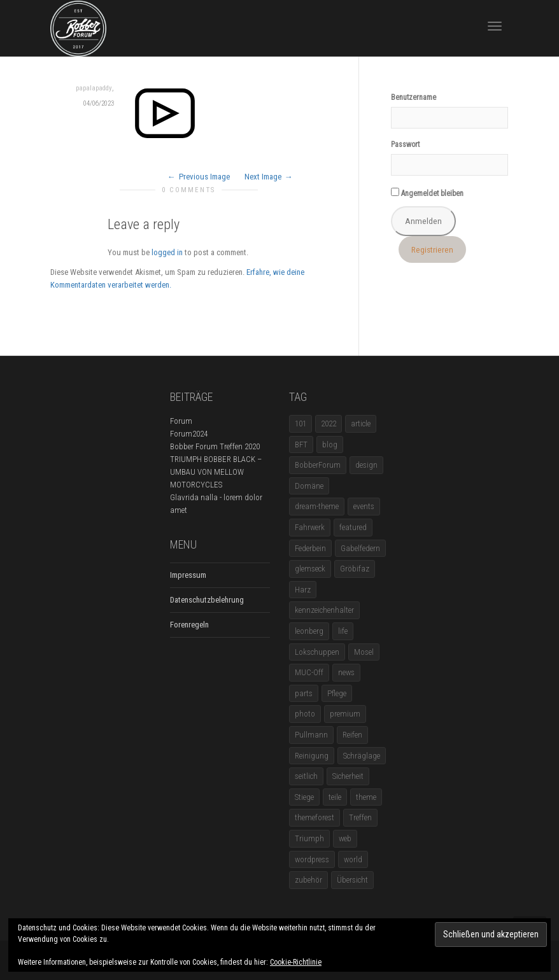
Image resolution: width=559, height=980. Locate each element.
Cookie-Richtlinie (296, 962)
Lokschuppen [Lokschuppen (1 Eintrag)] (317, 652)
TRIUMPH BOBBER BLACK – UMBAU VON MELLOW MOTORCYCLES (216, 472)
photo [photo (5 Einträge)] (305, 714)
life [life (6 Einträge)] (343, 631)
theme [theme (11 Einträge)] (366, 797)
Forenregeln (189, 625)
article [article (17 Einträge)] (361, 423)
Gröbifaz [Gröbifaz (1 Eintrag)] (355, 569)
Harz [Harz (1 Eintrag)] (303, 590)
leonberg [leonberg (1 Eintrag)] (309, 631)
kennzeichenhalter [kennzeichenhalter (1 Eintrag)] (324, 610)
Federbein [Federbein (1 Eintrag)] (310, 548)
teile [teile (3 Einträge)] (335, 797)
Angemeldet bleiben (427, 193)
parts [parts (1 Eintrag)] (304, 693)
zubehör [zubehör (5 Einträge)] (308, 880)
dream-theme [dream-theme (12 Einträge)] (317, 506)
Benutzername (414, 97)
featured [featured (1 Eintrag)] (353, 527)
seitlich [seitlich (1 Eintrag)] (306, 776)
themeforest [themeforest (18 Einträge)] (315, 817)
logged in (167, 252)
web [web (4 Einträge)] (345, 838)
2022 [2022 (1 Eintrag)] (329, 423)
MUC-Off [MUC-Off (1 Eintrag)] (309, 672)
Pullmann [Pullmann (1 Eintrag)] (311, 735)
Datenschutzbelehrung (207, 600)
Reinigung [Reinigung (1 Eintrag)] (312, 756)
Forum (181, 421)
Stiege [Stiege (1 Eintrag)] (304, 797)
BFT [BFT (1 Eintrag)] (301, 444)
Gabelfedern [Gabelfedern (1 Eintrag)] (360, 548)
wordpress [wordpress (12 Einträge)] (312, 859)
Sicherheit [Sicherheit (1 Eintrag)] (348, 776)
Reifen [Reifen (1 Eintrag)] (352, 735)
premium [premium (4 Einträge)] (345, 714)
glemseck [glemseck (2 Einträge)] (310, 569)
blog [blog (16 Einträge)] (330, 444)
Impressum (188, 575)
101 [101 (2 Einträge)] (301, 423)
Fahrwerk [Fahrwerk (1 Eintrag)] (310, 527)
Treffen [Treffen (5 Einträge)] (360, 817)
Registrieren (432, 249)
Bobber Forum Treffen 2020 (215, 446)
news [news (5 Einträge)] (346, 672)
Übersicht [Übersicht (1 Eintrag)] (352, 880)
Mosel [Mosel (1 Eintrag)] (364, 652)
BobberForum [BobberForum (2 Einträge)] (318, 465)
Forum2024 (189, 434)
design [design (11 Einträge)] (366, 465)
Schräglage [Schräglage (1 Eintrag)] (362, 756)
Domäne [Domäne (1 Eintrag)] (309, 486)
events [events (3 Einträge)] (364, 506)
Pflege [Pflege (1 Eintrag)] (337, 693)
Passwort (405, 144)
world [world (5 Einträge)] (353, 859)
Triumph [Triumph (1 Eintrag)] (309, 838)
